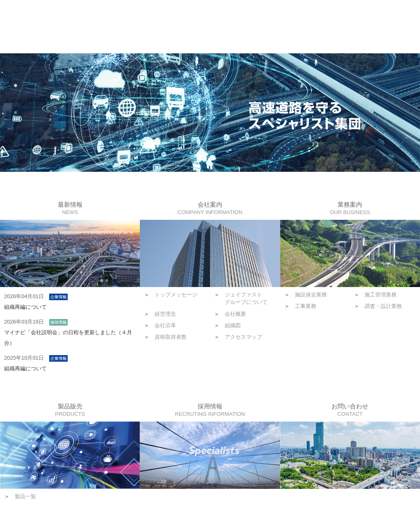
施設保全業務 (306, 295)
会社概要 (230, 314)
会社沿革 (160, 325)
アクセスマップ (238, 337)
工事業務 (300, 306)
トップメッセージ (171, 295)
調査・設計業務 (378, 306)
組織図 (227, 325)
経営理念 (160, 314)
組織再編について (25, 307)
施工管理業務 (375, 295)
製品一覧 (20, 496)
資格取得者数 (165, 337)
